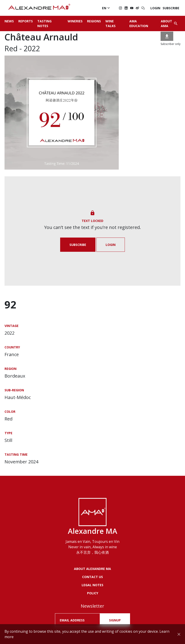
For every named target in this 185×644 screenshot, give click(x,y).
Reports (26, 21)
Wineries (75, 21)
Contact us (92, 577)
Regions (94, 21)
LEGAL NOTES (92, 585)
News (9, 21)
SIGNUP (115, 620)
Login (155, 8)
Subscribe (171, 8)
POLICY (93, 593)
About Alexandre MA (92, 569)
